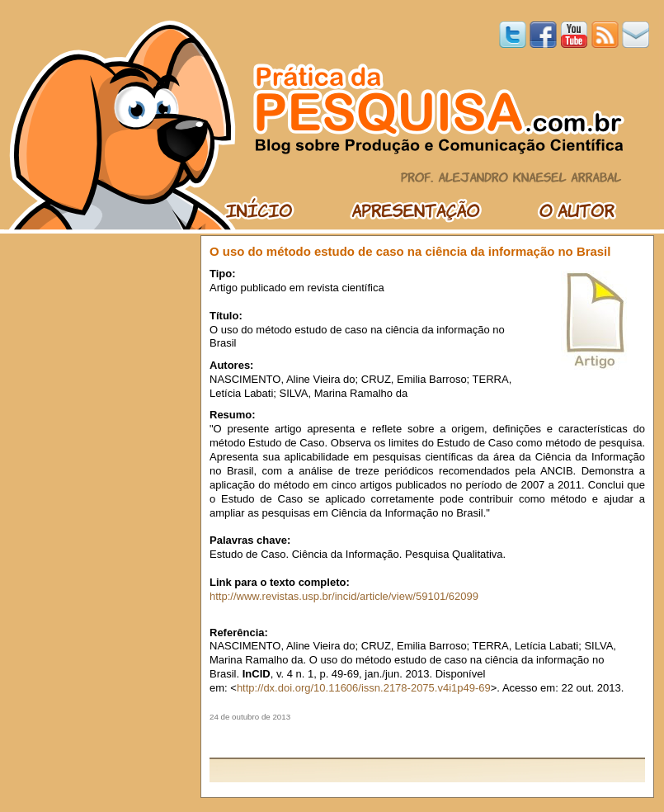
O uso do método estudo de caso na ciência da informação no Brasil (410, 251)
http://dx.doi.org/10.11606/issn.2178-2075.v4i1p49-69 (364, 688)
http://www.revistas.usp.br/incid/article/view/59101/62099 (344, 596)
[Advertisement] (427, 739)
